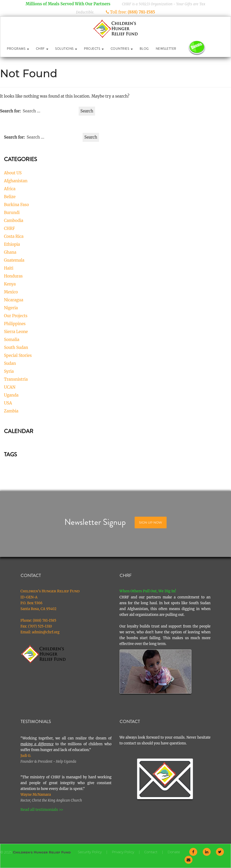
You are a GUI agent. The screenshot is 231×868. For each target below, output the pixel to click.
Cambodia (14, 221)
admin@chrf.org (46, 632)
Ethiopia (12, 244)
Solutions (66, 49)
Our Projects (16, 316)
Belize (10, 197)
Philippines (15, 324)
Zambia (11, 411)
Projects (94, 49)
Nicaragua (14, 300)
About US (13, 173)
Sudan (10, 363)
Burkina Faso (16, 205)
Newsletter (166, 49)
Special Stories (18, 355)
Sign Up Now (151, 522)
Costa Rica (14, 236)
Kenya (10, 284)
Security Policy (90, 852)
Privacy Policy (123, 852)
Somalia (12, 340)
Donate (174, 852)
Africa (10, 189)
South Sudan (16, 347)
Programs (18, 49)
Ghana (10, 252)
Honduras (13, 276)
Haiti (9, 268)
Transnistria (16, 379)
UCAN (10, 387)
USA (8, 403)
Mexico (11, 292)
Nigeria (11, 308)
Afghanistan (16, 181)
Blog (144, 49)
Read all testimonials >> (42, 810)
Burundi (12, 213)
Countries (122, 49)
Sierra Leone (16, 332)
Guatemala (14, 260)
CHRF (42, 49)
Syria (9, 371)
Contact (151, 852)
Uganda (11, 395)
